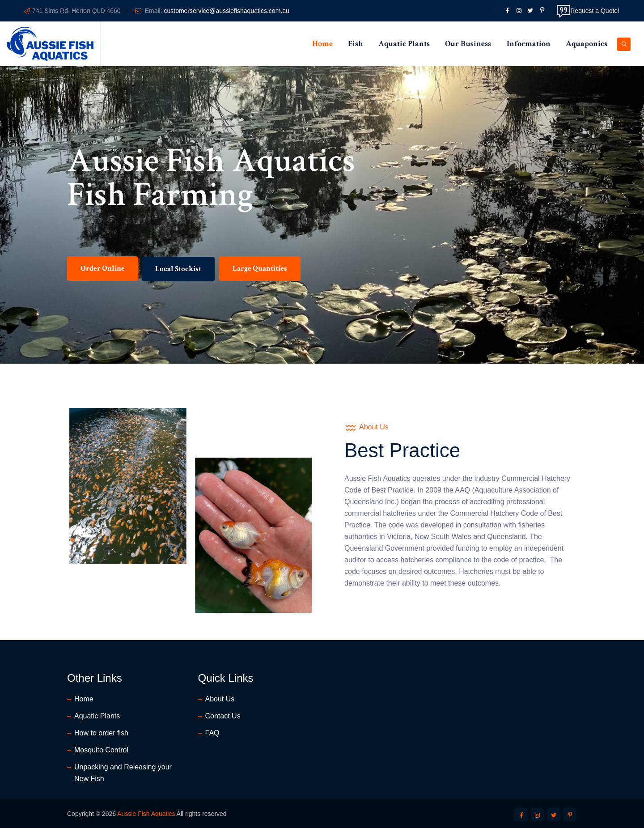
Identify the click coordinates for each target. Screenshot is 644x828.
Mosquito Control (101, 750)
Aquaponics (587, 44)
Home (322, 44)
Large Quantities (260, 277)
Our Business (468, 44)
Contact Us (223, 716)
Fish (355, 44)
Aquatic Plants (404, 44)
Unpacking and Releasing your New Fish (123, 773)
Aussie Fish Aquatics (146, 814)
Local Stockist (178, 277)
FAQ (212, 733)
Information (529, 44)
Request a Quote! (588, 11)
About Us (220, 699)
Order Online (103, 277)
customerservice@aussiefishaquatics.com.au (226, 11)
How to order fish (101, 733)
